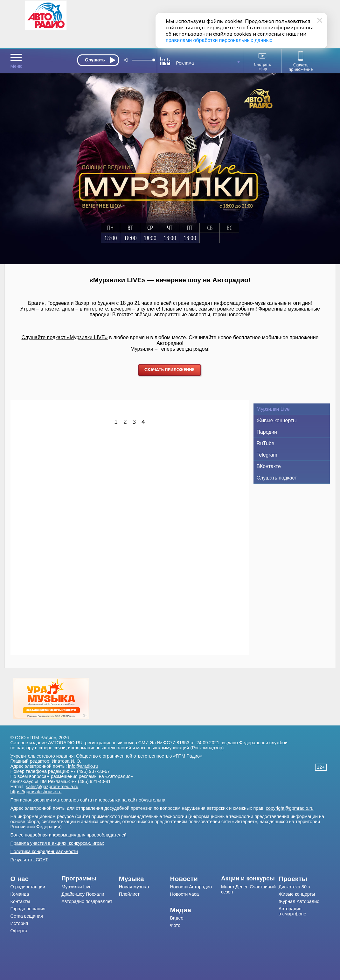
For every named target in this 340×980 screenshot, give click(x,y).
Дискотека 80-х (295, 887)
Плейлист (129, 894)
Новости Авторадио (191, 887)
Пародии (267, 432)
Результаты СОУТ (29, 860)
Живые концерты (277, 420)
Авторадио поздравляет (87, 901)
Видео (177, 918)
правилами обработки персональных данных (219, 40)
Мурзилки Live (273, 409)
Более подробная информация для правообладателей (69, 835)
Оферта (19, 931)
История (19, 923)
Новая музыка (134, 887)
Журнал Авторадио (299, 901)
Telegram (267, 455)
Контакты (20, 901)
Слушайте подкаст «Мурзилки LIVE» (65, 337)
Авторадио (292, 911)
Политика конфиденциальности (44, 851)
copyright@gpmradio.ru (290, 808)
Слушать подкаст (277, 478)
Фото (175, 925)
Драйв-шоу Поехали (83, 894)
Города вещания (28, 909)
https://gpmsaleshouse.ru (36, 792)
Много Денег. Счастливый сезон (248, 889)
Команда (20, 894)
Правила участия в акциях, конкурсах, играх (57, 843)
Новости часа (184, 894)
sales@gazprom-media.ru (52, 787)
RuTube (266, 443)
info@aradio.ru (83, 766)
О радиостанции (28, 887)
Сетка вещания (27, 916)
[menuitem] (36, 879)
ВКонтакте (269, 466)
